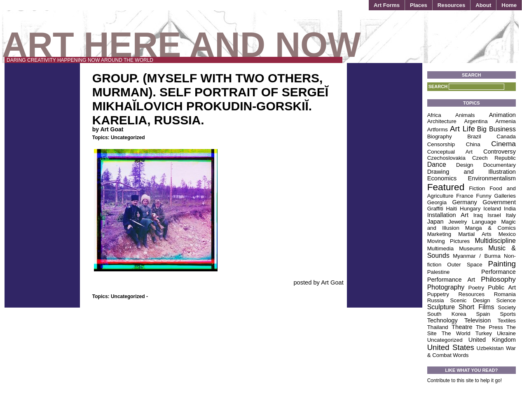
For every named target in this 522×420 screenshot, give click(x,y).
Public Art (502, 287)
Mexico (507, 234)
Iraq (478, 215)
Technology (442, 320)
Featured (446, 187)
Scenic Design (470, 300)
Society (507, 307)
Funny (484, 196)
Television (478, 320)
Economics (442, 178)
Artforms (438, 129)
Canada (506, 136)
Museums (471, 248)
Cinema (503, 144)
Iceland (492, 209)
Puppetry (438, 294)
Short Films (476, 307)
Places (419, 5)
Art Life (462, 129)
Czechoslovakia (446, 158)
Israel (494, 215)
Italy (511, 215)
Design (465, 165)
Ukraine (506, 333)
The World (456, 333)
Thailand (438, 327)
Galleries (505, 196)
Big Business (496, 129)
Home (509, 5)
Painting (502, 264)
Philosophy (498, 279)
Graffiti (435, 209)
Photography (446, 287)
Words (461, 355)
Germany (465, 202)
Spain (483, 314)
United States (451, 347)
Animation (502, 115)
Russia (436, 300)
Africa (434, 115)
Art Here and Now (181, 45)
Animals (465, 115)
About (483, 5)
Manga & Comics (490, 228)
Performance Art (451, 280)
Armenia (506, 121)
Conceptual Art (450, 152)
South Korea (447, 314)
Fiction (477, 188)
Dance (437, 164)
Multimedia (440, 248)
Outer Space (465, 265)
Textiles (507, 321)
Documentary (500, 165)
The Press (489, 327)
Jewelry (458, 222)
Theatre (462, 327)
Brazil (474, 136)
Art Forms (387, 5)
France (465, 196)
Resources (451, 5)
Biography (440, 136)
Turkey (484, 333)
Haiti (451, 209)
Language (484, 222)
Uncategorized (128, 138)
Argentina (476, 121)
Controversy (500, 152)
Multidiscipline (495, 241)
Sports (508, 314)
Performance (499, 272)
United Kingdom (492, 340)
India (510, 209)
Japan (435, 222)
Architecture (442, 121)
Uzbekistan (490, 348)
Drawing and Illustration (472, 172)
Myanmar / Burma (477, 256)
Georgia (437, 202)
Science (506, 300)
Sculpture (441, 307)
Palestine (439, 272)
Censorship (441, 144)
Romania (505, 294)
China (473, 144)
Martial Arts (475, 234)
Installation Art (448, 215)
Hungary (470, 209)
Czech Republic (494, 158)
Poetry (476, 288)
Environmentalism (492, 178)
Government (499, 202)
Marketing (439, 234)
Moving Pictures (449, 241)
